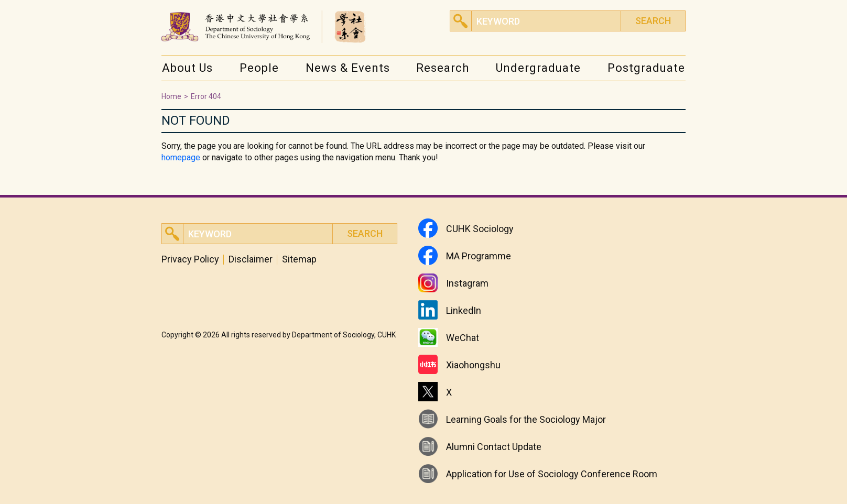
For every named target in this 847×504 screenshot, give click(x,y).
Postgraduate (646, 68)
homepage (181, 157)
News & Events (348, 68)
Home (171, 96)
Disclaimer (251, 259)
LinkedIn (464, 310)
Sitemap (299, 259)
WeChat (463, 338)
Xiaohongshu (473, 365)
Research (443, 68)
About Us (187, 68)
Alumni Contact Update (494, 447)
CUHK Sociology (480, 229)
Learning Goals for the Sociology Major (526, 419)
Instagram (467, 283)
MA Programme (479, 256)
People (259, 68)
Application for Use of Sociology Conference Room (552, 474)
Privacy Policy (190, 259)
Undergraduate (538, 68)
